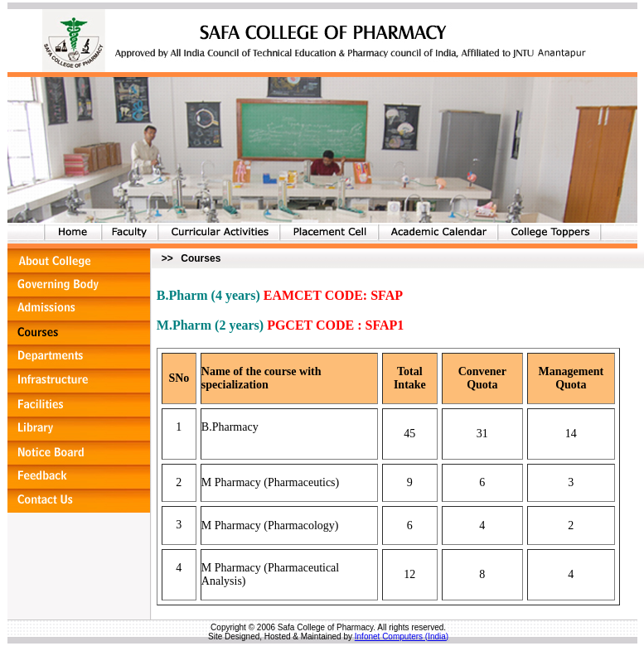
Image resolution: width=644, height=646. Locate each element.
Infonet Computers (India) (402, 636)
